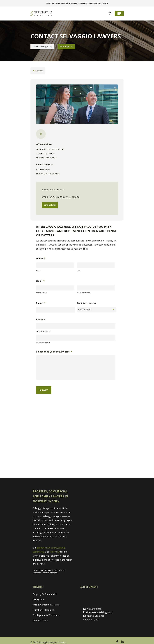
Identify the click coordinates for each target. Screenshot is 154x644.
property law (43, 548)
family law (55, 552)
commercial (39, 552)
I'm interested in (86, 303)
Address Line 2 (43, 343)
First (38, 270)
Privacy (62, 642)
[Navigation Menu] (119, 14)
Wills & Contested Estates (46, 605)
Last (79, 270)
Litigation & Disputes (43, 610)
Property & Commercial (45, 594)
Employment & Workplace (46, 615)
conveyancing (58, 548)
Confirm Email (84, 293)
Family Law (38, 599)
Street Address (43, 331)
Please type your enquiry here (54, 352)
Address (41, 320)
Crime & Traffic (40, 620)
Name (41, 259)
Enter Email (41, 293)
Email (40, 281)
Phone (41, 303)
